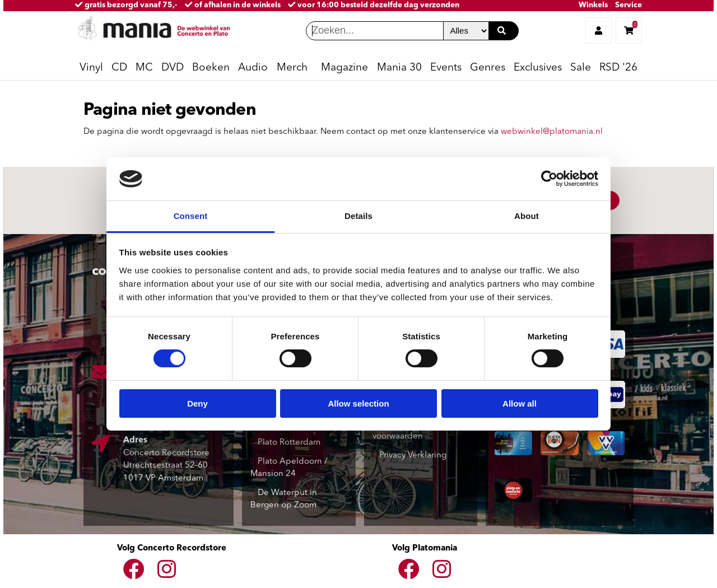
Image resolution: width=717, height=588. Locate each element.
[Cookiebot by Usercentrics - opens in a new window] (549, 179)
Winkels (593, 5)
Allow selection (358, 403)
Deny (197, 403)
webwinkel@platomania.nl (552, 132)
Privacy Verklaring (413, 456)
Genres (488, 68)
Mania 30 (399, 68)
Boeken (211, 68)
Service (628, 5)
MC (144, 68)
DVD (173, 68)
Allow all (520, 403)
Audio (253, 68)
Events (446, 68)
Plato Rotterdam (289, 443)
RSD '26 (618, 68)
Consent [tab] (191, 216)
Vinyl (91, 68)
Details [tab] (358, 216)
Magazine (344, 68)
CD (119, 68)
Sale (581, 68)
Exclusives (538, 68)
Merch (292, 68)
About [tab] (527, 216)
